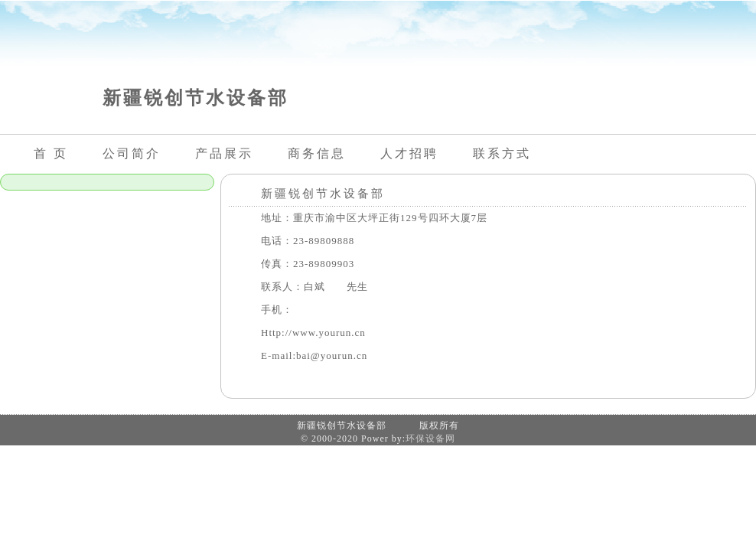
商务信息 (317, 153)
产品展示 (224, 153)
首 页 (51, 153)
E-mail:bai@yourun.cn (314, 355)
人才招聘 (409, 153)
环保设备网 (430, 439)
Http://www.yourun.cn (313, 333)
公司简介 (132, 153)
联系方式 (502, 153)
